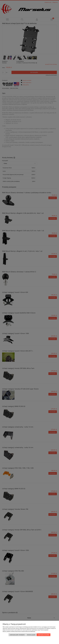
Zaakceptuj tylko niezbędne (17, 635)
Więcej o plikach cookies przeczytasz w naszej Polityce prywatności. (19, 631)
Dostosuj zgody (31, 635)
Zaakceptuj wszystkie (44, 635)
